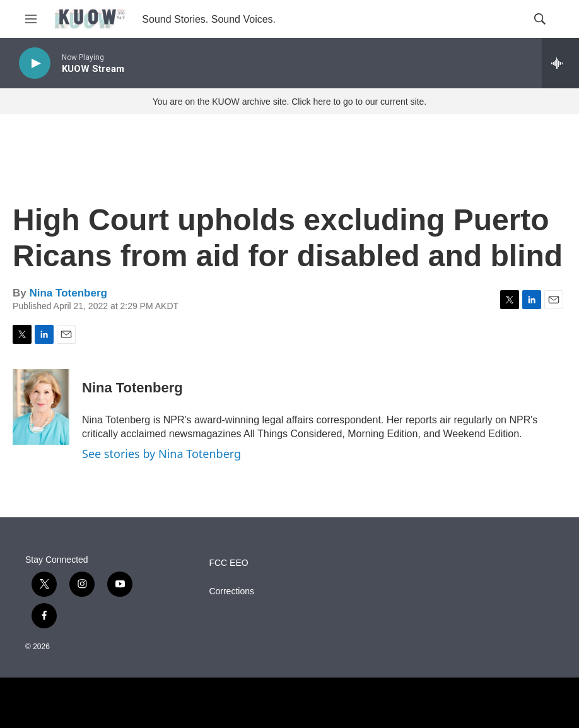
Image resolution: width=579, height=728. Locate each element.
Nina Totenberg (68, 293)
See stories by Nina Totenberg (161, 454)
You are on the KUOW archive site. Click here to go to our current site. (289, 102)
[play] (35, 63)
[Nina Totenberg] (41, 407)
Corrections (231, 591)
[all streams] (560, 63)
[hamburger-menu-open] (31, 19)
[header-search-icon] (540, 19)
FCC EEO (228, 563)
